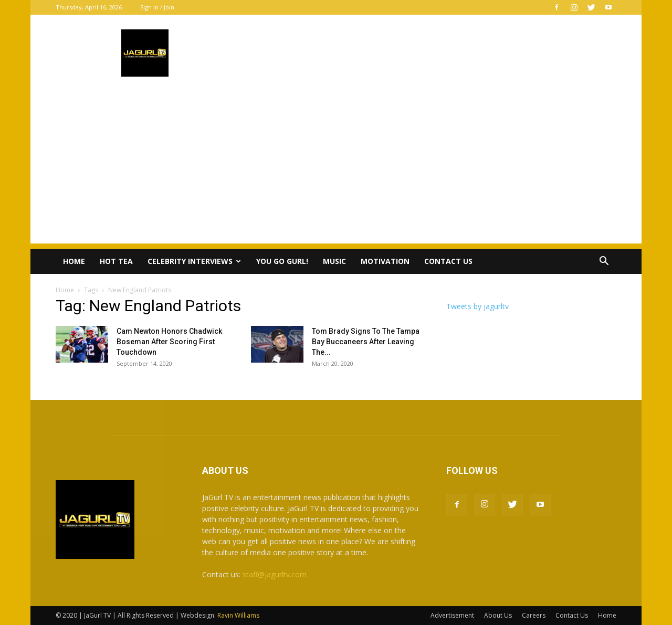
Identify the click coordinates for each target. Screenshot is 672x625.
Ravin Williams (239, 615)
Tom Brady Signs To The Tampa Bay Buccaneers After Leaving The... (366, 342)
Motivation (385, 261)
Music (334, 261)
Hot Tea (116, 261)
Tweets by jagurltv (477, 306)
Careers (534, 615)
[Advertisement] (336, 170)
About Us (498, 615)
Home (74, 261)
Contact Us (448, 261)
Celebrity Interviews (194, 261)
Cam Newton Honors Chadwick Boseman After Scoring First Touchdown (169, 342)
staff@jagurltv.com (275, 574)
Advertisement (452, 615)
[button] (604, 262)
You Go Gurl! (282, 261)
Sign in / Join (157, 7)
